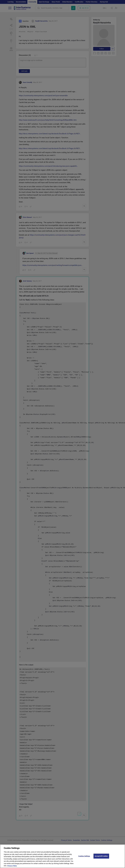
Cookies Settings (84, 857)
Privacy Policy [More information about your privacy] (12, 867)
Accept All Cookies (101, 857)
